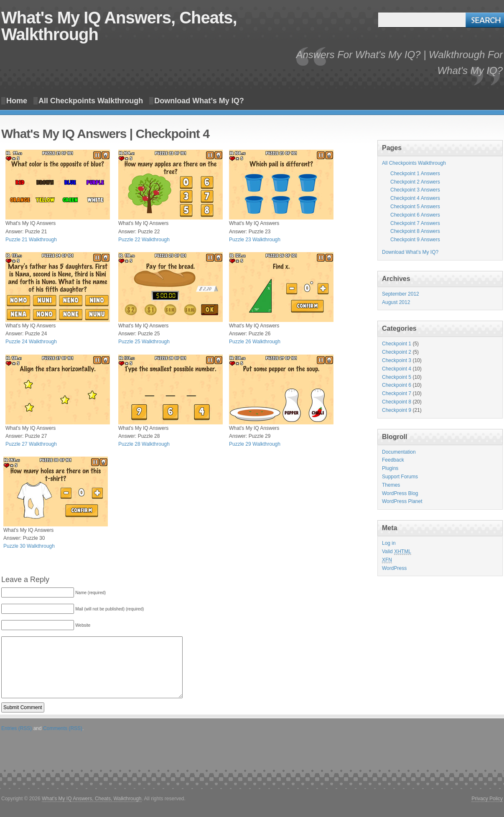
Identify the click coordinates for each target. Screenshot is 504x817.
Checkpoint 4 (397, 369)
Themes (391, 485)
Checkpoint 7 (397, 393)
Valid (397, 552)
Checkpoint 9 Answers (415, 240)
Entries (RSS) (17, 728)
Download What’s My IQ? (199, 101)
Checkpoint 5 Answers (415, 207)
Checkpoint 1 (397, 344)
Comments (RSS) (63, 728)
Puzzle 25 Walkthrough (144, 342)
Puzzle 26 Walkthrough (255, 342)
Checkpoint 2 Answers (415, 182)
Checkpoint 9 (397, 410)
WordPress (394, 568)
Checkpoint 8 (397, 402)
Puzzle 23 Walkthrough (255, 240)
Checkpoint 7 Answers (415, 223)
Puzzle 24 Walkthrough (31, 342)
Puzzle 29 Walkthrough (255, 444)
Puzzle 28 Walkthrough (144, 444)
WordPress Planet (402, 501)
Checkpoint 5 (397, 377)
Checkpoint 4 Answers (415, 198)
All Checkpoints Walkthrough (91, 101)
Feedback (393, 460)
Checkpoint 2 (397, 352)
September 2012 (401, 294)
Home (17, 101)
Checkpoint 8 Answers (415, 231)
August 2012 (396, 302)
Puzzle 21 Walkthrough (31, 240)
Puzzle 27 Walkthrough (31, 444)
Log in (389, 543)
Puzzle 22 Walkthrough (144, 240)
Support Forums (400, 477)
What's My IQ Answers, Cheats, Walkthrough (119, 26)
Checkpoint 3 (397, 360)
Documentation (399, 452)
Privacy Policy (487, 799)
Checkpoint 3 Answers (415, 190)
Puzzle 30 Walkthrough (29, 546)
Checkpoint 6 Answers (415, 215)
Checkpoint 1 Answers (415, 174)
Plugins (390, 468)
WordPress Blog (400, 493)
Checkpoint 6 (397, 385)
